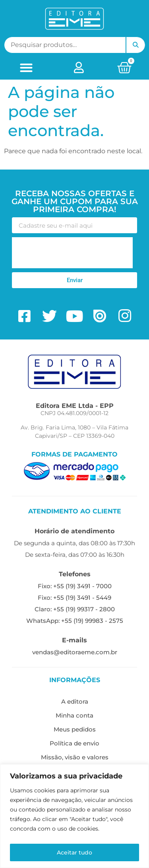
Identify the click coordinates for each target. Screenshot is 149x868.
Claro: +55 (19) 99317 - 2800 (75, 609)
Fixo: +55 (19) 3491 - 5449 (74, 598)
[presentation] (72, 253)
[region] (74, 816)
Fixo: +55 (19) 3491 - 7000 (75, 586)
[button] (26, 67)
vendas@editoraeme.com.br (75, 652)
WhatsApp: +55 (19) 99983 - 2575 (75, 621)
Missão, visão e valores (75, 757)
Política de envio (74, 743)
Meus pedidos (75, 729)
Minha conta (74, 715)
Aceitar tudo (74, 852)
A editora (75, 701)
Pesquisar (135, 45)
